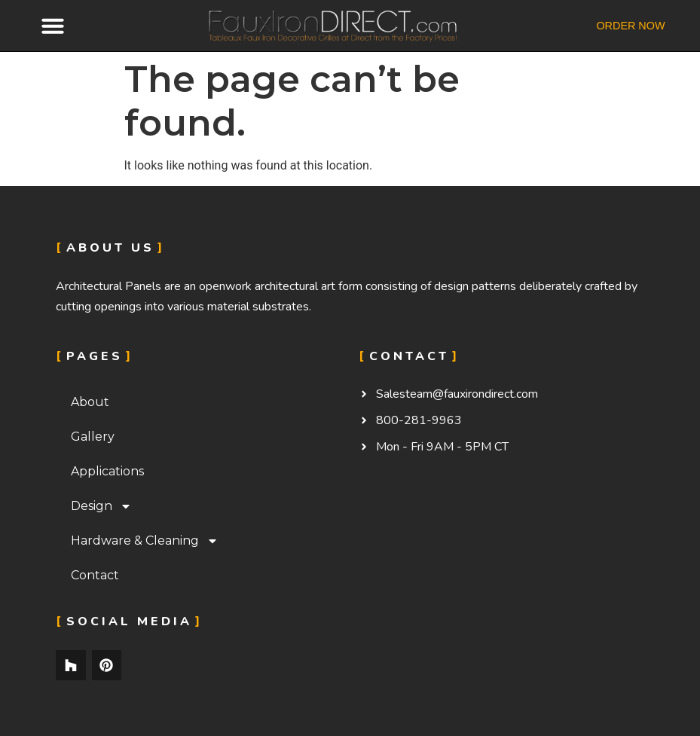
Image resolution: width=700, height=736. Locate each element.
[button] (53, 26)
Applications (107, 471)
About (90, 402)
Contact (95, 575)
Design (101, 506)
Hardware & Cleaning (145, 541)
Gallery (93, 437)
